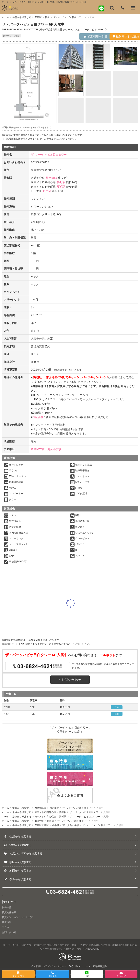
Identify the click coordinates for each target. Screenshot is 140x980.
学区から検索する (22, 825)
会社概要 (36, 966)
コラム (6, 927)
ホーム (6, 17)
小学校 (56, 825)
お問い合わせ (70, 680)
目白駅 (47, 191)
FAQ (71, 966)
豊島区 (38, 17)
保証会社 (38, 417)
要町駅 (61, 182)
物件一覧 (7, 907)
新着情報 (7, 922)
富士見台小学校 (71, 825)
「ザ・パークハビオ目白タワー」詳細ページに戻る (70, 729)
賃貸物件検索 (9, 912)
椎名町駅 (52, 178)
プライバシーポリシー (55, 966)
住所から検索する (22, 17)
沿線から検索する (22, 808)
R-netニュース (83, 966)
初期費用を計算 (82, 36)
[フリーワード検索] (112, 8)
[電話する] (122, 8)
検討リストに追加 (120, 36)
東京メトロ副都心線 (45, 812)
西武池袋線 (41, 808)
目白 (47, 17)
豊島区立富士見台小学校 (46, 449)
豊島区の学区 (42, 825)
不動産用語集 (100, 966)
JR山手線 (39, 821)
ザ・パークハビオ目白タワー (68, 17)
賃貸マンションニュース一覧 (17, 917)
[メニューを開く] (133, 8)
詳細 (117, 707)
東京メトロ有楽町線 (45, 817)
